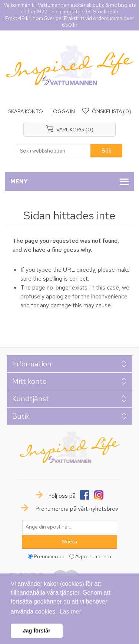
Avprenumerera (93, 556)
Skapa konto (26, 111)
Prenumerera (49, 556)
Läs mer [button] (70, 612)
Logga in (63, 111)
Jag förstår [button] (37, 631)
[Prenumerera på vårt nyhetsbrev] (70, 527)
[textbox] (54, 151)
